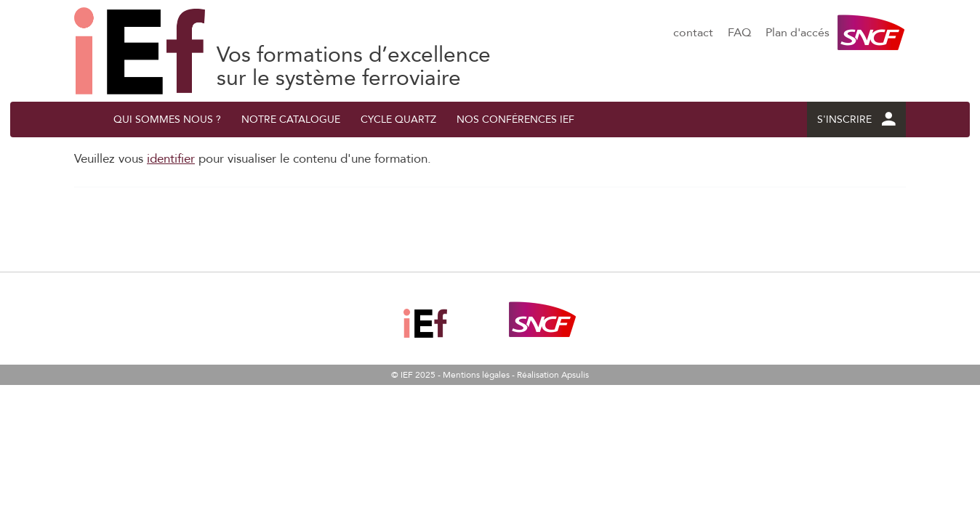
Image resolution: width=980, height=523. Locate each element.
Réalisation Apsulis (553, 375)
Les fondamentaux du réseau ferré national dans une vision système (140, 51)
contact (693, 33)
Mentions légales (476, 375)
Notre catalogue (291, 119)
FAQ (739, 33)
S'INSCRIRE (856, 119)
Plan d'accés (798, 33)
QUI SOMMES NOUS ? (167, 119)
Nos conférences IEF (515, 119)
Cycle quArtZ (398, 119)
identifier (171, 159)
